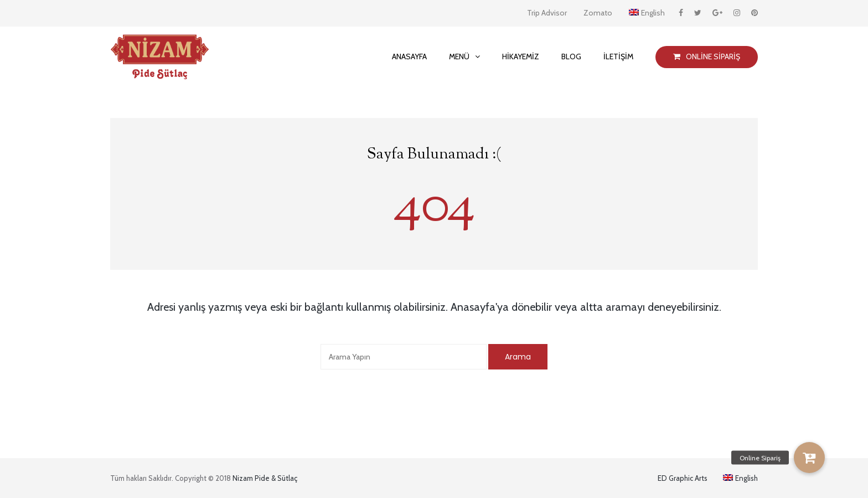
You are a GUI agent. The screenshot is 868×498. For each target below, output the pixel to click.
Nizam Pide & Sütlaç (265, 478)
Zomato (598, 13)
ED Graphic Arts (683, 478)
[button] (809, 458)
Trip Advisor (547, 13)
